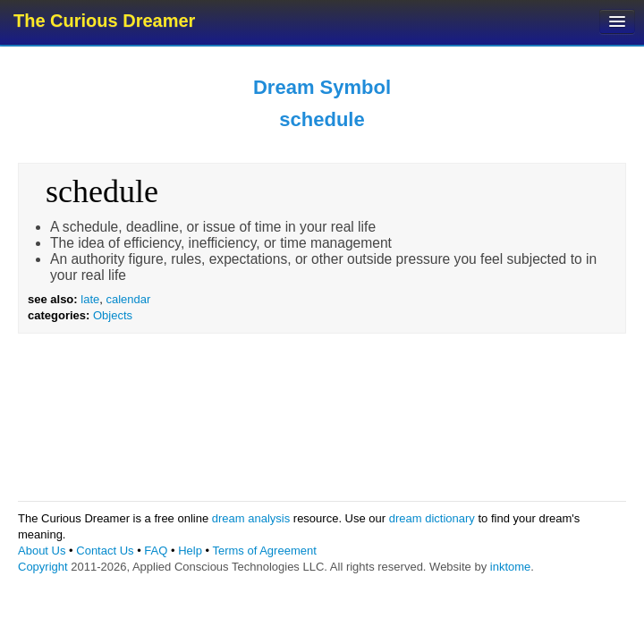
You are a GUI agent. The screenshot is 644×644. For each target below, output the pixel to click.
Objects (113, 315)
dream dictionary (432, 518)
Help (190, 551)
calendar (128, 299)
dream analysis (251, 518)
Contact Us (105, 551)
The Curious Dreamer (104, 21)
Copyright (43, 567)
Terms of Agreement (264, 551)
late (90, 299)
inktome (511, 567)
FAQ (156, 551)
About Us (42, 551)
